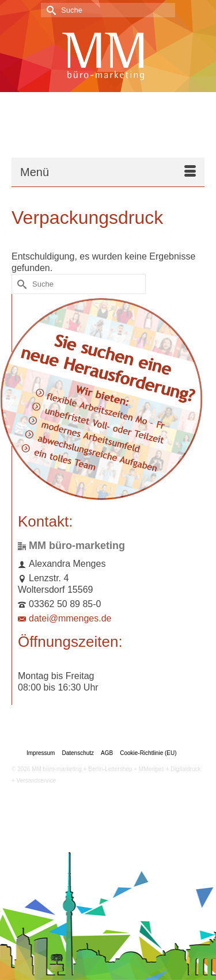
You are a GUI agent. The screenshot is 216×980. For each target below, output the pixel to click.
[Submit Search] (50, 10)
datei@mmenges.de (65, 618)
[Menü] (108, 172)
